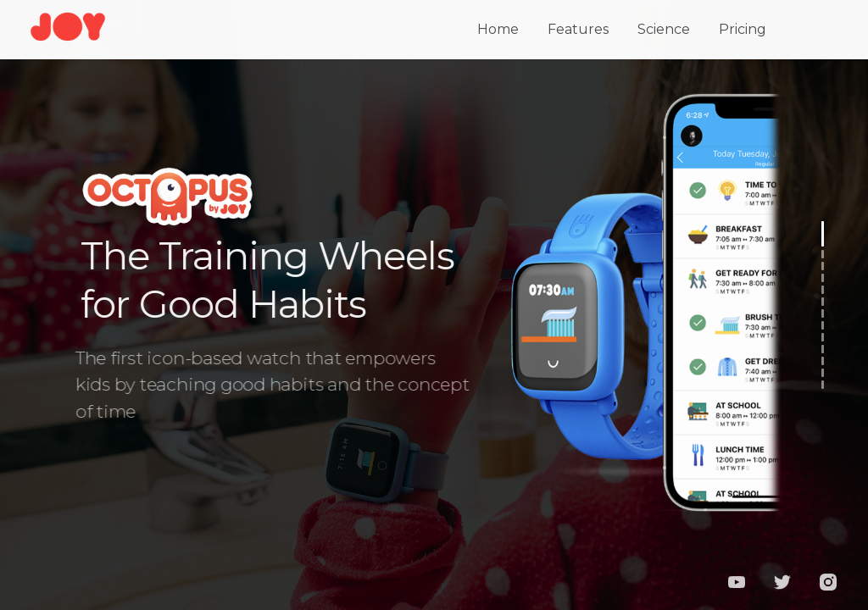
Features (578, 27)
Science (664, 27)
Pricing (743, 27)
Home (498, 27)
